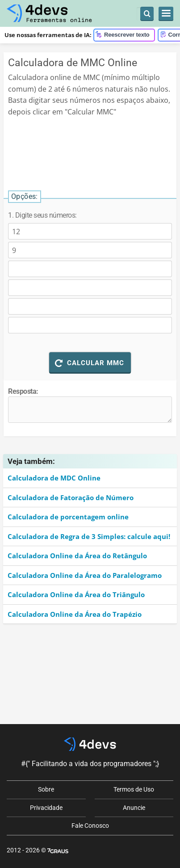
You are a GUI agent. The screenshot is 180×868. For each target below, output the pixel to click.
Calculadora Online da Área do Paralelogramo (85, 575)
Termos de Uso (134, 789)
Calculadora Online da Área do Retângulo (77, 556)
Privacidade (46, 808)
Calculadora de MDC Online (54, 478)
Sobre (46, 789)
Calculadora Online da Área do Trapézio (75, 614)
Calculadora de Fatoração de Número (71, 497)
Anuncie (134, 808)
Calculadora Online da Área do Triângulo (76, 594)
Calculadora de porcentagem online (68, 517)
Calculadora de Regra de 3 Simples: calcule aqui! (89, 536)
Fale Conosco (90, 826)
